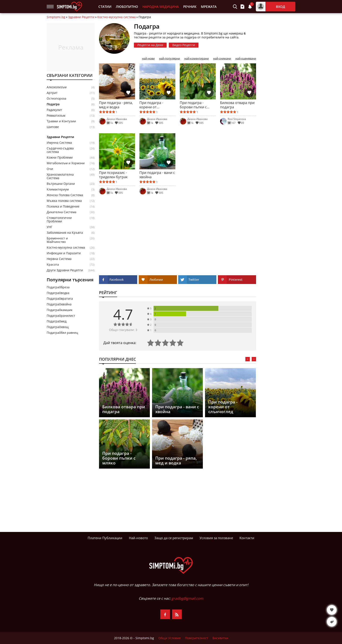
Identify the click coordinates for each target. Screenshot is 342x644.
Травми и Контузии (61, 121)
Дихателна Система (62, 212)
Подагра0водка (58, 293)
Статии (105, 7)
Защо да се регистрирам (174, 538)
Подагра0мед (57, 321)
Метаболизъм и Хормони (66, 163)
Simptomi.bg (56, 17)
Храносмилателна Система (60, 176)
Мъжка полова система (64, 201)
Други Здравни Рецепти (65, 270)
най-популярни (169, 58)
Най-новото (138, 538)
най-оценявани (246, 58)
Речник (190, 7)
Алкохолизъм (57, 87)
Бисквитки (220, 638)
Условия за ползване (216, 538)
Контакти (247, 538)
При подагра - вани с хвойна (157, 175)
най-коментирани (197, 58)
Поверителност (197, 638)
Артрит (52, 93)
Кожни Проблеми (60, 158)
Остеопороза (56, 99)
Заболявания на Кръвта (65, 233)
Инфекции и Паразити (64, 253)
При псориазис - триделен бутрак (113, 175)
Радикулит (54, 110)
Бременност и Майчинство (57, 240)
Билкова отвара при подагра (237, 105)
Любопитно (127, 7)
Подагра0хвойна (59, 304)
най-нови (148, 58)
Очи (50, 169)
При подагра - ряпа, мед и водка (116, 105)
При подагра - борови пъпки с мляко (193, 105)
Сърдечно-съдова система (60, 150)
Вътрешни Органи (61, 184)
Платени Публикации (105, 538)
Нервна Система (59, 259)
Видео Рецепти (184, 45)
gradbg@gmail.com (187, 598)
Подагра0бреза (58, 287)
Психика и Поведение (63, 206)
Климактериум (58, 189)
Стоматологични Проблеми (59, 220)
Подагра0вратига (60, 299)
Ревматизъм (56, 116)
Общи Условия (169, 638)
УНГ (50, 227)
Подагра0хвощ (58, 327)
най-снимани (222, 58)
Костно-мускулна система (116, 17)
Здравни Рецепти (81, 17)
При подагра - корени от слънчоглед (151, 105)
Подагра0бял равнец (62, 333)
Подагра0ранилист (61, 316)
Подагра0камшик (60, 310)
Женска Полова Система (65, 195)
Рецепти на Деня (150, 45)
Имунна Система (59, 143)
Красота (53, 265)
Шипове (53, 127)
